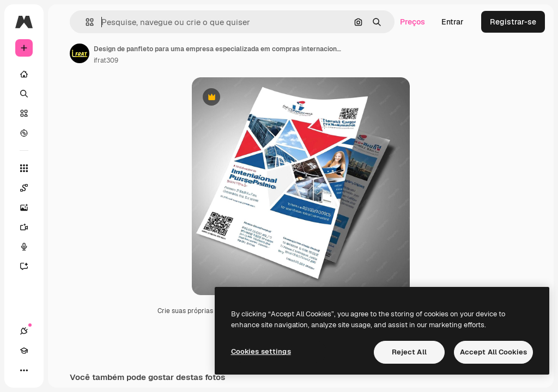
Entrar (453, 22)
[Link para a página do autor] (80, 53)
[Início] (24, 74)
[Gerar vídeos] (29, 227)
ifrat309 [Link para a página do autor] (106, 60)
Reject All (409, 352)
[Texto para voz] (29, 247)
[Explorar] (24, 133)
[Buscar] (24, 94)
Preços (413, 22)
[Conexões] (24, 331)
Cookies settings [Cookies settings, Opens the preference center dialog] (261, 351)
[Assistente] (29, 266)
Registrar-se (513, 22)
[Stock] (24, 113)
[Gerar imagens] (29, 207)
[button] (85, 22)
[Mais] (24, 370)
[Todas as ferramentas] (24, 168)
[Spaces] (29, 188)
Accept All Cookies (493, 352)
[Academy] (24, 351)
